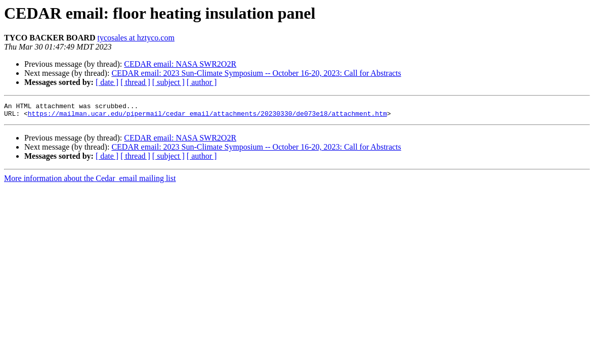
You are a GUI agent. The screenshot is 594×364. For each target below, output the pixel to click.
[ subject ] (168, 82)
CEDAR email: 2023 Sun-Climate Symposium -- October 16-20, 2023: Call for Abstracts (256, 73)
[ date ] (107, 82)
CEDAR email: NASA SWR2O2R (180, 64)
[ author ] (202, 82)
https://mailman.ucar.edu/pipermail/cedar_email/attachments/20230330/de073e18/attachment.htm (207, 116)
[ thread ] (135, 82)
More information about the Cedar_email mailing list (90, 181)
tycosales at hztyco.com (136, 38)
